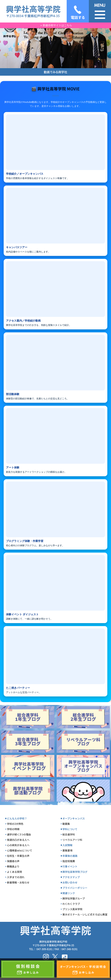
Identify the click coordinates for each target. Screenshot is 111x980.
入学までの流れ (16, 877)
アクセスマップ (71, 877)
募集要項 (67, 850)
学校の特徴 (13, 829)
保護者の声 (13, 861)
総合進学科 (69, 834)
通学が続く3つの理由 (19, 834)
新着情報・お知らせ (18, 882)
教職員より (13, 866)
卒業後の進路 (70, 856)
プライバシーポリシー (75, 888)
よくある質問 (14, 872)
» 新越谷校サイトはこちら (56, 25)
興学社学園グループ (74, 898)
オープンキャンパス (74, 818)
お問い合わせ (70, 882)
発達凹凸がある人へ (18, 840)
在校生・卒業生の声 (18, 856)
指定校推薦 (69, 861)
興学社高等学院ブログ (75, 872)
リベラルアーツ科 (72, 840)
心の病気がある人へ (18, 845)
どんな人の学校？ (17, 818)
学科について (70, 829)
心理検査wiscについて (20, 850)
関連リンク (69, 893)
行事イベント (70, 866)
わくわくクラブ (71, 904)
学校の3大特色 (15, 824)
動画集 (66, 824)
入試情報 (67, 845)
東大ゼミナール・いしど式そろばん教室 (85, 914)
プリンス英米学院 (72, 909)
